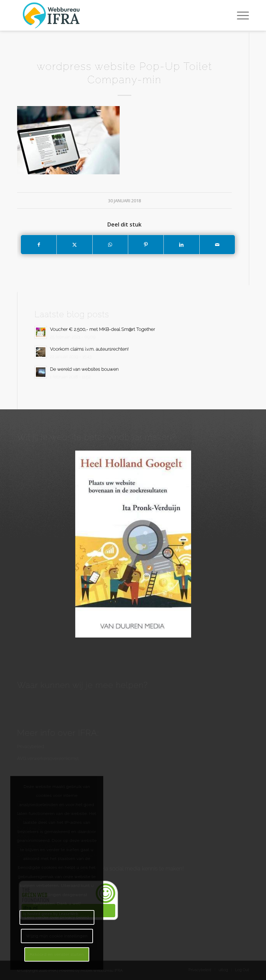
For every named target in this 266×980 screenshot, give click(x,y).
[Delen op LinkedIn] (181, 245)
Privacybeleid (31, 747)
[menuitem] (240, 15)
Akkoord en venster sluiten (57, 954)
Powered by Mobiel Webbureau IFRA (91, 970)
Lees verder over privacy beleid (57, 917)
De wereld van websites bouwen (84, 369)
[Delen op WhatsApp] (110, 245)
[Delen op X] (74, 245)
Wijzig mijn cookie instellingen (57, 936)
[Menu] (240, 15)
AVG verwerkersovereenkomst (48, 758)
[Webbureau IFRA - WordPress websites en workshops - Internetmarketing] (52, 15)
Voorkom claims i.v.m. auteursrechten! (89, 349)
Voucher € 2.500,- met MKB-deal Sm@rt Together (102, 329)
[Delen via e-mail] (217, 245)
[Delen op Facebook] (39, 245)
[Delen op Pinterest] (146, 245)
